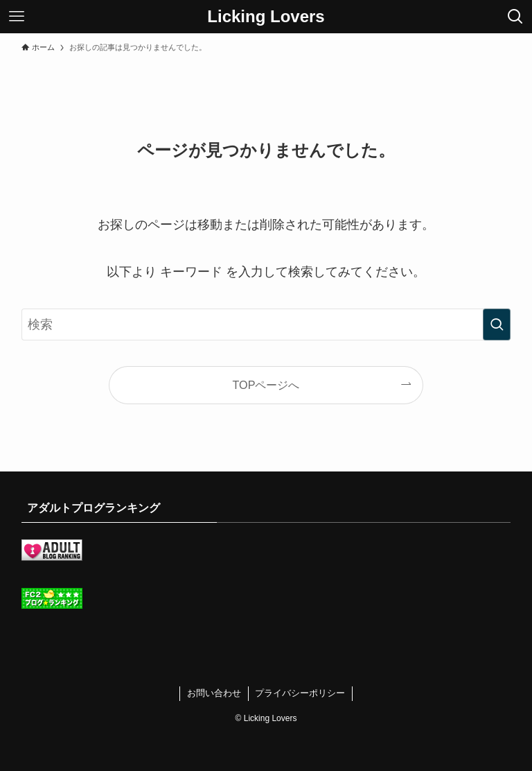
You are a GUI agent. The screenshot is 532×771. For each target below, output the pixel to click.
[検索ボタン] (515, 17)
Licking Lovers (266, 17)
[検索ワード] (266, 324)
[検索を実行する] (497, 324)
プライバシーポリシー (300, 693)
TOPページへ (266, 385)
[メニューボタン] (17, 17)
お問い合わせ (214, 693)
